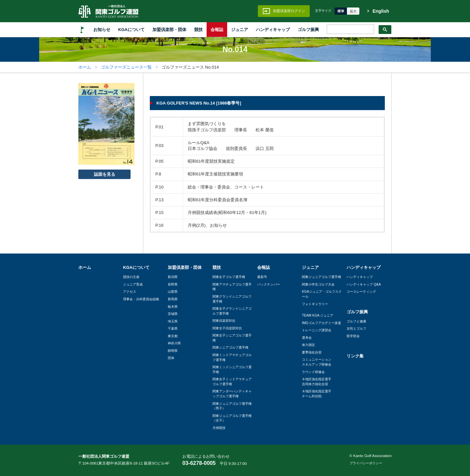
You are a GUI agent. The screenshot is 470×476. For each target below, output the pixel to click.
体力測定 (308, 345)
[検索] (350, 29)
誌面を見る (105, 174)
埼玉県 (173, 321)
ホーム (85, 67)
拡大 (353, 11)
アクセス (130, 292)
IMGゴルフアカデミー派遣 (321, 323)
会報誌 (217, 30)
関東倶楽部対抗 (224, 321)
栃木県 (173, 307)
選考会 (307, 338)
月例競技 (219, 428)
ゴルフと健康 (356, 321)
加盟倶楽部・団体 (169, 30)
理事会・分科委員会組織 (141, 299)
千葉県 (173, 328)
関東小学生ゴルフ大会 (318, 284)
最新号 (262, 277)
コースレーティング (361, 292)
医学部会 (353, 336)
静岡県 (173, 351)
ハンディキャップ (273, 30)
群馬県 (173, 299)
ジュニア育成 (133, 284)
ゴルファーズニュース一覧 (126, 67)
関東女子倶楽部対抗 (227, 328)
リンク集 (355, 356)
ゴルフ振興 (308, 30)
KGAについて (131, 30)
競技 (198, 30)
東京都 (173, 336)
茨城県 (173, 314)
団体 (171, 358)
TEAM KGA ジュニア (318, 315)
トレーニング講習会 (317, 330)
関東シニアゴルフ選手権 (230, 347)
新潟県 (173, 277)
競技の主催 (131, 277)
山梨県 (173, 292)
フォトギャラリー (315, 304)
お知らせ (102, 30)
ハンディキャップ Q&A (364, 284)
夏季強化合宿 (312, 352)
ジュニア (240, 30)
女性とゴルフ (356, 328)
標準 (341, 11)
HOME (82, 30)
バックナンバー (269, 284)
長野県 (173, 284)
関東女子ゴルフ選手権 (229, 277)
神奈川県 (174, 343)
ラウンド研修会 (313, 372)
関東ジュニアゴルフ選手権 (321, 277)
